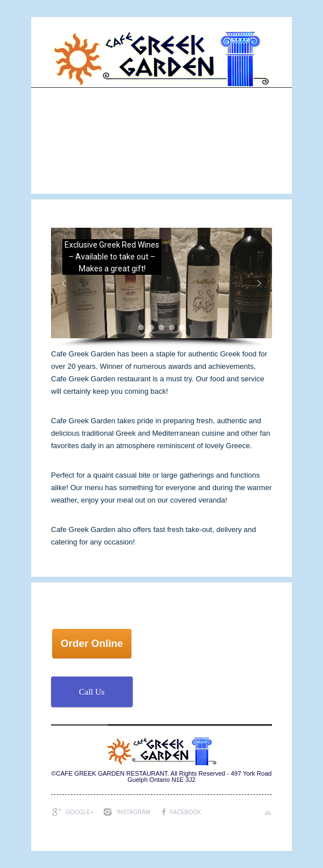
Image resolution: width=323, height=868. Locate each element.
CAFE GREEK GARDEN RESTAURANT (112, 773)
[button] (161, 283)
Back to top (268, 813)
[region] (161, 288)
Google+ (80, 812)
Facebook (186, 812)
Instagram (133, 812)
